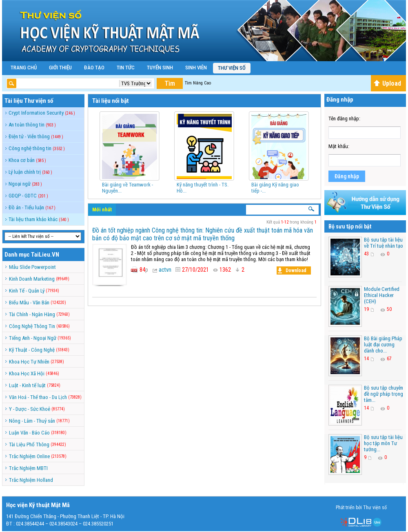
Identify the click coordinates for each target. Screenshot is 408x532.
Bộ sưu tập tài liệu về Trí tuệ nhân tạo (384, 243)
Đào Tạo (94, 68)
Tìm (170, 83)
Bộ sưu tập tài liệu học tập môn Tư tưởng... (383, 443)
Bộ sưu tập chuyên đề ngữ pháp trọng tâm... (384, 394)
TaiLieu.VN (45, 255)
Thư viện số (232, 68)
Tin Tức (126, 68)
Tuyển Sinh (160, 68)
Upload (387, 83)
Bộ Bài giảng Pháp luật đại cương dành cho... (383, 345)
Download (292, 270)
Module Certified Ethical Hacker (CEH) (382, 295)
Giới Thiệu (60, 68)
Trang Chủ (24, 68)
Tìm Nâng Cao (198, 83)
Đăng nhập (347, 176)
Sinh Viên (196, 68)
